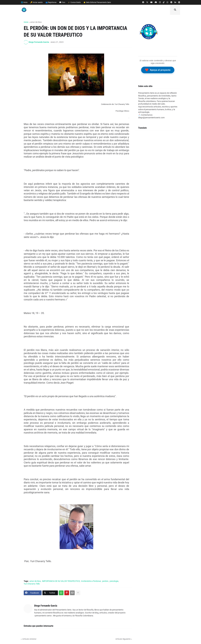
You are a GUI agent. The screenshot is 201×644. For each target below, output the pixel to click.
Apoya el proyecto (158, 70)
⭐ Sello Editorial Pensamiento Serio (97, 2)
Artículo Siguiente (123, 639)
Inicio (26, 22)
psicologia (114, 581)
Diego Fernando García (46, 606)
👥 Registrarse (51, 2)
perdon (105, 581)
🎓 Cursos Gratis (74, 2)
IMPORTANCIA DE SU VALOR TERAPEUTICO (61, 581)
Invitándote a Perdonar (91, 581)
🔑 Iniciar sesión (37, 2)
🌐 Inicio (24, 2)
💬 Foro (62, 2)
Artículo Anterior (29, 639)
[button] (175, 10)
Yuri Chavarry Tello (32, 584)
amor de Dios (36, 22)
